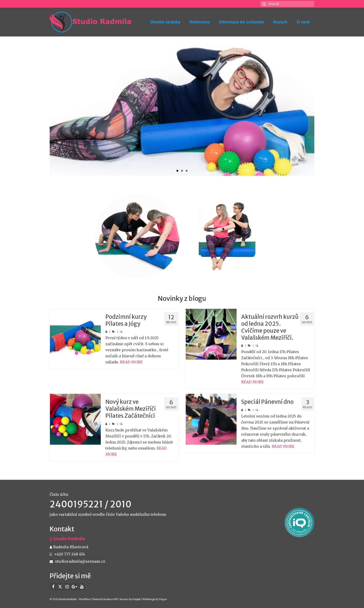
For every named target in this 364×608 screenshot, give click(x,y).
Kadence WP (111, 599)
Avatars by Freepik (130, 599)
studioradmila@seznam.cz (77, 561)
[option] (137, 236)
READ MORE (131, 362)
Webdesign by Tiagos (155, 599)
